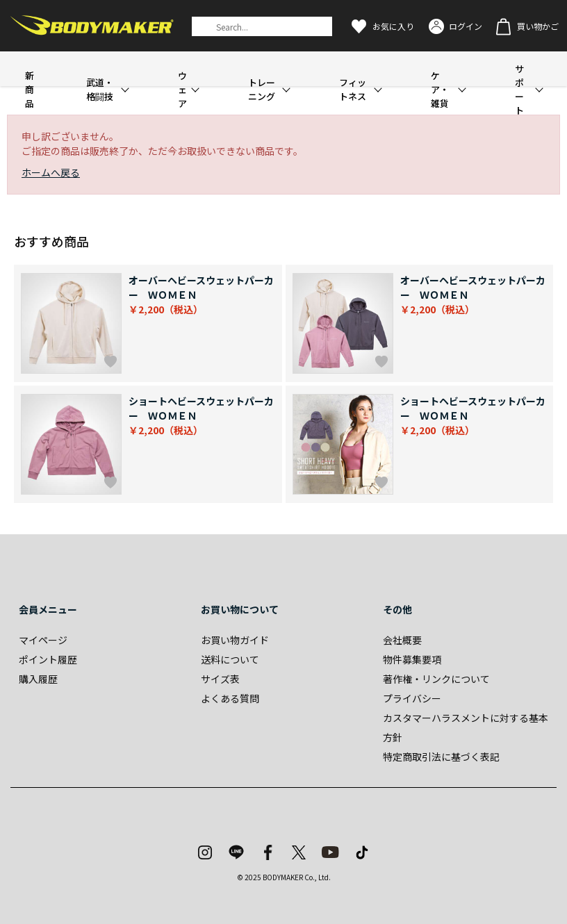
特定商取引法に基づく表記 (441, 757)
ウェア (182, 89)
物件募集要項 (412, 659)
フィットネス (353, 89)
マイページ (43, 640)
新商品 (30, 89)
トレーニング (262, 89)
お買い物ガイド (235, 640)
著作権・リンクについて (436, 679)
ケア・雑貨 (440, 89)
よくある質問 (230, 698)
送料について (230, 659)
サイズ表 (220, 679)
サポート (519, 89)
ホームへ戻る (51, 172)
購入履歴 (38, 679)
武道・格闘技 (100, 89)
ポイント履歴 (48, 659)
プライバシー (412, 698)
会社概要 (402, 640)
